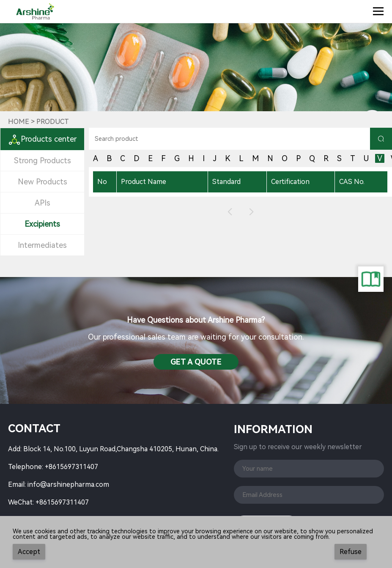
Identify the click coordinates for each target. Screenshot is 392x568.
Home (19, 122)
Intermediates (42, 245)
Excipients (42, 224)
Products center (42, 139)
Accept (29, 552)
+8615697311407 (71, 467)
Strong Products (42, 161)
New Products (42, 182)
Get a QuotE (196, 362)
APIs (42, 203)
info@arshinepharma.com (68, 484)
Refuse (351, 552)
